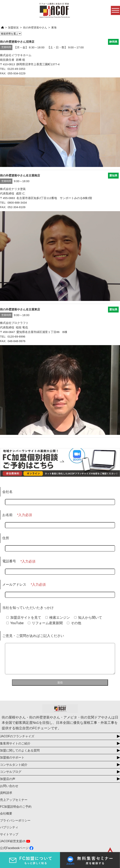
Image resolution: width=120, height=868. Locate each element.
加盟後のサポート (12, 763)
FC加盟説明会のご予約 (16, 812)
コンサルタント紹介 (14, 770)
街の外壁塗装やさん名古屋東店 (20, 309)
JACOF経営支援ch (13, 847)
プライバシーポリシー (15, 826)
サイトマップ (9, 840)
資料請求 (6, 798)
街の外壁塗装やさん (35, 28)
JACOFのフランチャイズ (17, 742)
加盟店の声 (8, 785)
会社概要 (6, 819)
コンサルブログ (11, 777)
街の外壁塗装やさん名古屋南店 (20, 175)
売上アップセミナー (14, 805)
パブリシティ (9, 833)
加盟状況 (13, 28)
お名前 (7, 515)
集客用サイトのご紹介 (15, 749)
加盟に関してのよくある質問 (20, 756)
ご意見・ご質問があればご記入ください (33, 636)
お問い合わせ (9, 792)
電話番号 (9, 561)
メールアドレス (14, 585)
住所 (6, 538)
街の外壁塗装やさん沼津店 (17, 42)
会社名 (7, 492)
